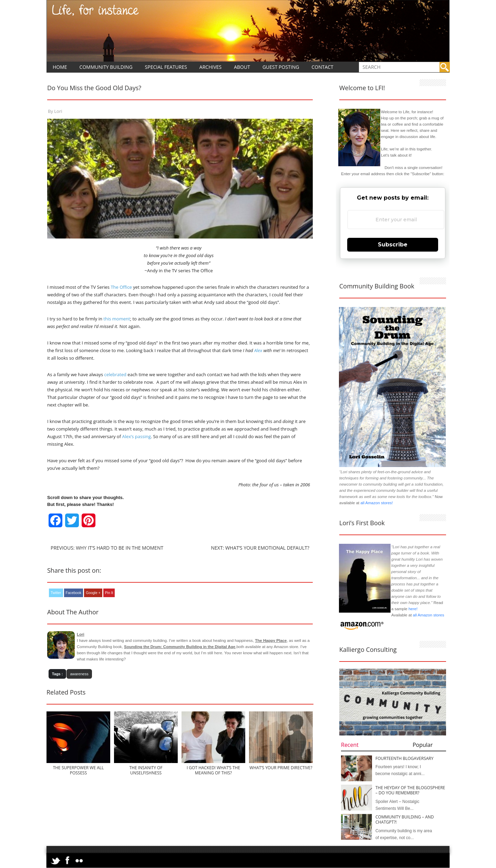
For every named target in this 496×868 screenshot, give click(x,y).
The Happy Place (271, 641)
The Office (121, 287)
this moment (117, 319)
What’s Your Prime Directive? (281, 768)
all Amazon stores (428, 615)
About (242, 67)
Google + (93, 593)
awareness (79, 674)
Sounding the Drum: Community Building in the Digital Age (180, 647)
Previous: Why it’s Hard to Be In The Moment (107, 548)
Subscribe (393, 245)
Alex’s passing (136, 436)
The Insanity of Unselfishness (146, 770)
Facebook (74, 593)
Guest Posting (281, 67)
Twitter (56, 593)
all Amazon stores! (376, 503)
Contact (322, 67)
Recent (350, 745)
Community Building (106, 67)
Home (60, 67)
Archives (210, 67)
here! (413, 609)
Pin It (109, 593)
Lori (58, 111)
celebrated (115, 374)
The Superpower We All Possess (79, 770)
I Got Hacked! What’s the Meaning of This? (213, 770)
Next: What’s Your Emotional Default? (260, 548)
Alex (258, 350)
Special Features (166, 67)
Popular (423, 745)
